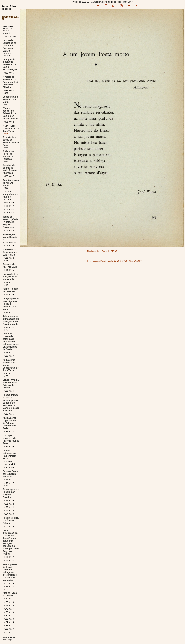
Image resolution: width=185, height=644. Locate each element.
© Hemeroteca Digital (96, 261)
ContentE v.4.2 (114, 261)
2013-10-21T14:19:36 (132, 261)
